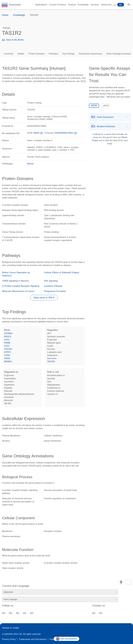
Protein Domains (36, 54)
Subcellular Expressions (91, 54)
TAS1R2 (51, 361)
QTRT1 (8, 352)
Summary (9, 54)
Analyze (72, 5)
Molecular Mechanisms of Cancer (18, 291)
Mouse (30, 164)
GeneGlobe (15, 5)
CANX (7, 355)
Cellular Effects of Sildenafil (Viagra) (62, 273)
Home (5, 15)
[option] (7, 28)
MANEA (8, 361)
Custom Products (58, 5)
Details (21, 54)
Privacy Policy (9, 639)
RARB (7, 343)
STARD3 (8, 333)
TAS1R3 (8, 349)
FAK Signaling (51, 281)
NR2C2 (8, 337)
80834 (38, 133)
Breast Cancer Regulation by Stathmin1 (16, 274)
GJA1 (7, 340)
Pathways (53, 54)
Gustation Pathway (53, 286)
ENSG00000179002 (66, 133)
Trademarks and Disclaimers (33, 639)
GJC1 (7, 346)
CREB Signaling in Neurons (16, 281)
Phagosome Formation (55, 291)
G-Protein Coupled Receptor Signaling (21, 286)
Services (95, 5)
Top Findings (69, 54)
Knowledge (83, 5)
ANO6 (7, 358)
